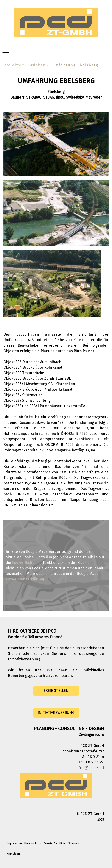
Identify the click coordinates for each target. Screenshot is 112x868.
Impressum (14, 843)
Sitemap (74, 843)
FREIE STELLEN (56, 691)
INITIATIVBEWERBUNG (56, 713)
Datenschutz (33, 843)
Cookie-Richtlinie (26, 563)
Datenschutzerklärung (25, 579)
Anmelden (13, 854)
